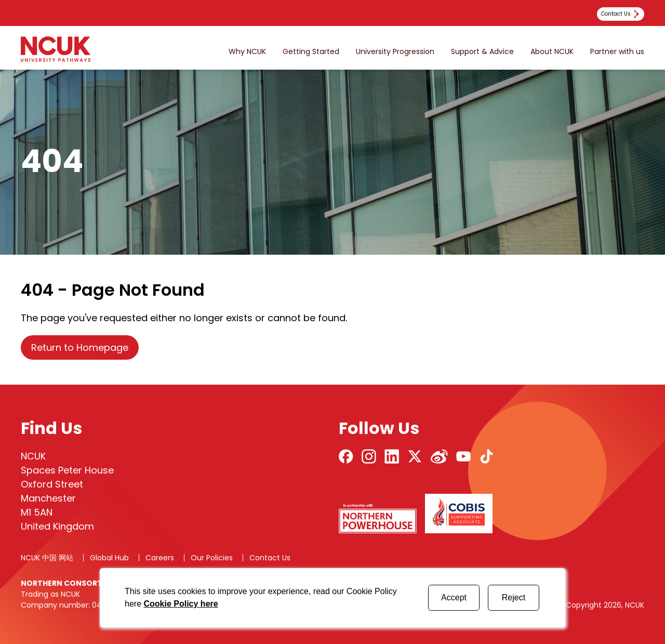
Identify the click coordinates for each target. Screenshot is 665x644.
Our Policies (212, 558)
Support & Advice (482, 52)
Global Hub (109, 558)
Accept (454, 597)
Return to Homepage (80, 347)
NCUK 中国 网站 (47, 558)
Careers (160, 558)
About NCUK (552, 52)
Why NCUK (247, 52)
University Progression (395, 52)
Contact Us (270, 558)
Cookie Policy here (181, 604)
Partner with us (617, 52)
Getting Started (311, 52)
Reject (514, 597)
